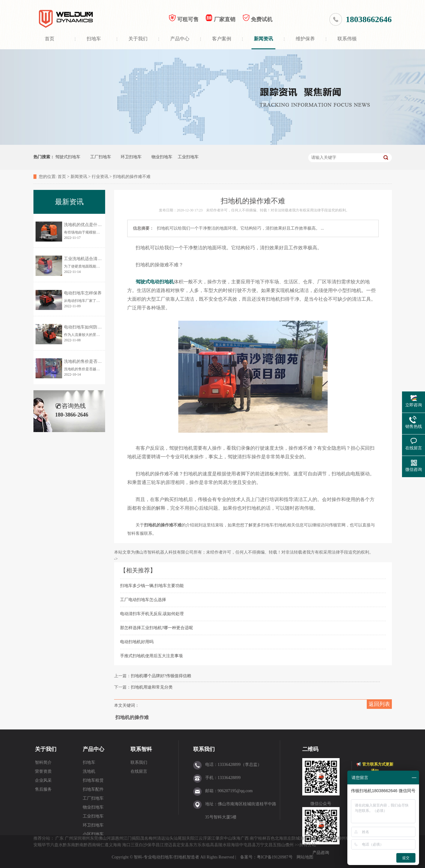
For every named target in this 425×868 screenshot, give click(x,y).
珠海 (236, 838)
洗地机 (89, 771)
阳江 (194, 838)
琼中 (239, 845)
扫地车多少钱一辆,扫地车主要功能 (152, 586)
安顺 (38, 845)
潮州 (86, 838)
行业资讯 (100, 177)
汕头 (169, 838)
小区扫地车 (93, 834)
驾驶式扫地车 (68, 157)
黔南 (79, 845)
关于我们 (138, 39)
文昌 (268, 845)
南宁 (254, 838)
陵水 (223, 845)
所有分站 (308, 845)
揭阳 (136, 838)
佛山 (102, 838)
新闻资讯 (263, 39)
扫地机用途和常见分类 (152, 687)
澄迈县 (170, 845)
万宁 (260, 845)
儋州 (289, 845)
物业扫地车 (162, 157)
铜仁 (100, 845)
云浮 (203, 838)
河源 (111, 838)
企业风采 (43, 780)
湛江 (211, 838)
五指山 (279, 845)
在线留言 (139, 771)
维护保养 (305, 39)
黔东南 (69, 845)
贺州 (325, 838)
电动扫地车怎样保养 (83, 293)
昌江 (160, 845)
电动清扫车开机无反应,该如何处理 (152, 614)
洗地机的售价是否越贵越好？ (91, 361)
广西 (245, 838)
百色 (271, 838)
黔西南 (90, 845)
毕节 (46, 845)
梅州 (153, 838)
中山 (228, 838)
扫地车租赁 (93, 780)
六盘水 (56, 845)
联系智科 (141, 749)
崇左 (287, 838)
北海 (279, 838)
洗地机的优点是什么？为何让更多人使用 (102, 225)
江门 (128, 838)
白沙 (143, 845)
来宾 (333, 838)
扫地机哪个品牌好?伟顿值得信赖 (161, 676)
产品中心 (180, 39)
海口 (126, 845)
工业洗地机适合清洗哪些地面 (91, 259)
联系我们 (139, 762)
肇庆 (220, 838)
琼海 (231, 845)
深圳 (77, 838)
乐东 (202, 845)
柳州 (342, 838)
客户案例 (222, 39)
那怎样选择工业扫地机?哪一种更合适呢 (157, 628)
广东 (59, 838)
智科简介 (43, 762)
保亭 (151, 845)
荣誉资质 (43, 771)
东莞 (94, 838)
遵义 (109, 845)
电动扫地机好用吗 (137, 642)
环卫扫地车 (131, 157)
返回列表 (379, 704)
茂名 (144, 838)
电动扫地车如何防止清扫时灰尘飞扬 (97, 327)
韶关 (186, 838)
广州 (69, 838)
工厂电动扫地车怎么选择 (143, 600)
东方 (193, 845)
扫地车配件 (93, 789)
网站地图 (305, 857)
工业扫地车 (188, 157)
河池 (317, 838)
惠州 (119, 838)
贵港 (308, 838)
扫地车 (94, 39)
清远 (161, 838)
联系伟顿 (347, 39)
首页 (50, 39)
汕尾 (178, 838)
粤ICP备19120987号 (275, 857)
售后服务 (43, 789)
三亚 (135, 845)
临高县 (212, 845)
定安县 (183, 845)
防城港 (298, 838)
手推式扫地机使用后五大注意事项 (151, 656)
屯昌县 (250, 845)
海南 (117, 845)
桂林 (262, 838)
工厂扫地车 (101, 157)
